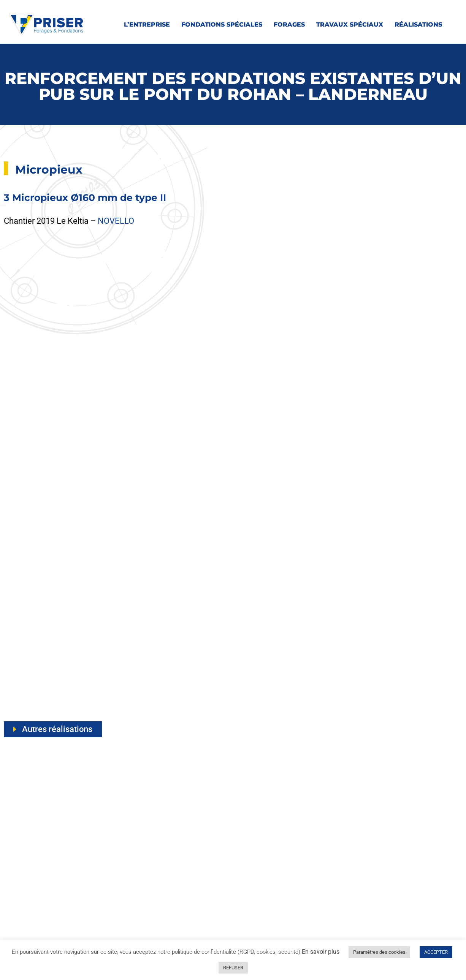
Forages (289, 24)
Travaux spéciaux (350, 24)
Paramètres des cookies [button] (379, 952)
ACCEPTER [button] (436, 952)
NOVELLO (116, 221)
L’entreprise (147, 24)
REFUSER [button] (233, 968)
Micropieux (49, 170)
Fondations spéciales (222, 24)
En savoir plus (321, 952)
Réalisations (418, 24)
